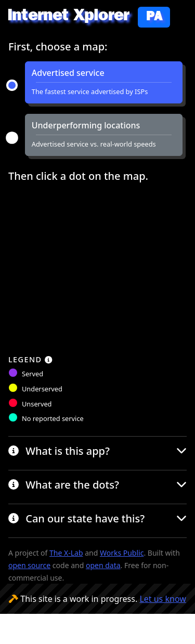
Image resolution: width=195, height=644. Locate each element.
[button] (104, 82)
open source (29, 565)
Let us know (162, 599)
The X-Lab (66, 553)
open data (103, 565)
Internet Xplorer (89, 17)
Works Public (122, 553)
